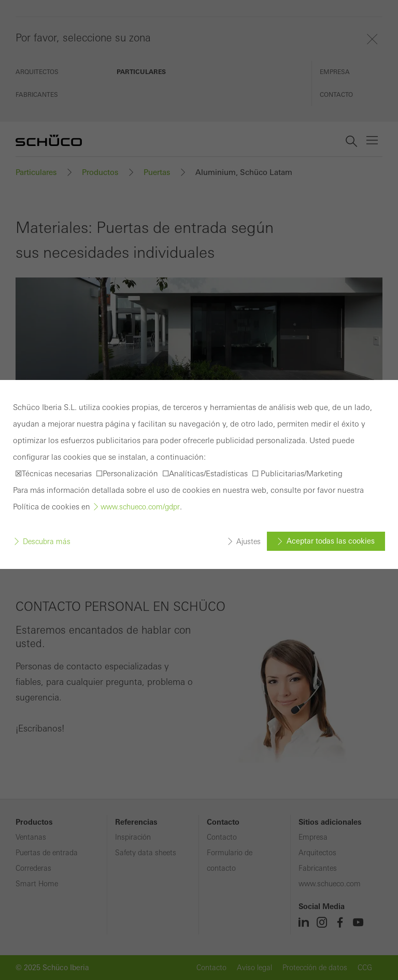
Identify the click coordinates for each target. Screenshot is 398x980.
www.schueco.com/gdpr (140, 507)
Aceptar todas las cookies (331, 541)
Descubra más (47, 542)
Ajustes (248, 542)
